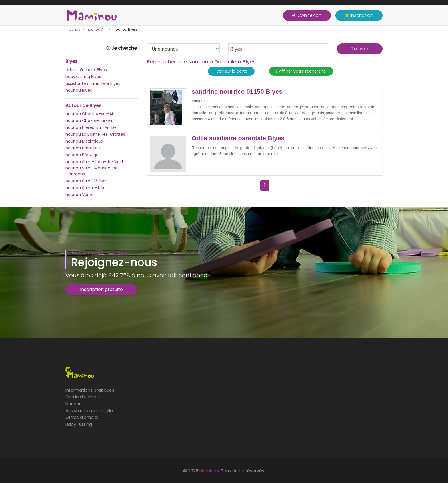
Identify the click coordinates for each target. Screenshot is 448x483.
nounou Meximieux (84, 141)
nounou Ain (97, 29)
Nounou (74, 404)
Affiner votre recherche (301, 71)
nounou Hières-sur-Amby (91, 127)
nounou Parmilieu (83, 148)
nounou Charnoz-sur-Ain (90, 114)
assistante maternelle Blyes (93, 83)
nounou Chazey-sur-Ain (90, 121)
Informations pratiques (90, 390)
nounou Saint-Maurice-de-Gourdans (93, 171)
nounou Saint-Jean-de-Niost (94, 162)
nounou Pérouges (83, 155)
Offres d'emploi (82, 417)
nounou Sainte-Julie (86, 188)
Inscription (359, 15)
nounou (74, 29)
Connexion (307, 15)
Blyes (71, 61)
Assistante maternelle (89, 411)
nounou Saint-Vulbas (86, 181)
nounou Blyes (79, 90)
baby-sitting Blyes (83, 77)
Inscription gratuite (101, 289)
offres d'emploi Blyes (86, 70)
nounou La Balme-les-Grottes (95, 134)
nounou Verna (80, 195)
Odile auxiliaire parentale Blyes (238, 138)
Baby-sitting (79, 424)
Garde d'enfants (83, 397)
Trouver (360, 49)
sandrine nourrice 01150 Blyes (237, 92)
